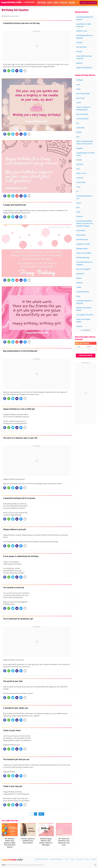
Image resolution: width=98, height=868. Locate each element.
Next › (41, 814)
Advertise (94, 859)
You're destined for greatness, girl (18, 619)
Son (78, 123)
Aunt (78, 169)
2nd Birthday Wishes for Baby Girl (85, 18)
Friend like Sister (82, 240)
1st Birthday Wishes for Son (84, 197)
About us (87, 859)
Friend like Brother (83, 292)
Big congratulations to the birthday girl (20, 351)
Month (89, 347)
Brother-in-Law (82, 31)
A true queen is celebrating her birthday (21, 556)
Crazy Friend (81, 231)
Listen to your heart (12, 731)
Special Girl (80, 274)
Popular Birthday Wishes (56, 859)
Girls (78, 208)
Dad (78, 137)
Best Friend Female (83, 94)
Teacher (79, 160)
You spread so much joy (14, 588)
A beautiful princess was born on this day (21, 23)
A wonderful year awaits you (16, 708)
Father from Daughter (84, 253)
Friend (56, 3)
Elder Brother (81, 235)
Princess (79, 52)
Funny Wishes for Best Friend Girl (84, 57)
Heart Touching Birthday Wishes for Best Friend (85, 143)
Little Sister (80, 128)
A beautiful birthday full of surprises (19, 498)
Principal (79, 43)
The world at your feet (13, 681)
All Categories (86, 330)
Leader (79, 287)
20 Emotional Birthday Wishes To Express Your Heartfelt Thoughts (85, 223)
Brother (72, 3)
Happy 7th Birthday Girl (84, 68)
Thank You (63, 3)
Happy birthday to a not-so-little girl (19, 409)
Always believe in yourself (15, 530)
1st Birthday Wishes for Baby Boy (84, 302)
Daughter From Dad (83, 244)
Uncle (78, 212)
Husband (79, 283)
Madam (79, 278)
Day (79, 347)
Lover (78, 85)
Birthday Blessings (83, 258)
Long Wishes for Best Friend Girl (84, 25)
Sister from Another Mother (83, 321)
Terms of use (80, 859)
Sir (77, 191)
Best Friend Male (82, 114)
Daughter (80, 148)
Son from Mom (82, 47)
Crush (78, 187)
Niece (78, 296)
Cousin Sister (81, 182)
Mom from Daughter (83, 269)
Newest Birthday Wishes (42, 859)
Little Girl (80, 216)
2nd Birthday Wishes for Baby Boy (85, 37)
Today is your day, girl (13, 786)
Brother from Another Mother (84, 309)
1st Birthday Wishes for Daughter (84, 263)
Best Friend (42, 3)
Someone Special (82, 119)
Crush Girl (80, 178)
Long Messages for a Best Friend (85, 154)
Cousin (79, 203)
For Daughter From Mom (85, 315)
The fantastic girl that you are (16, 759)
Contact (67, 859)
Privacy (72, 859)
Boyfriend (80, 164)
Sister (50, 3)
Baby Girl (79, 63)
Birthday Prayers (82, 249)
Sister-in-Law (81, 173)
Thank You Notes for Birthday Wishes (83, 108)
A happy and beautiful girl (15, 205)
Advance (79, 326)
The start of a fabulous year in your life (20, 438)
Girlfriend (80, 80)
